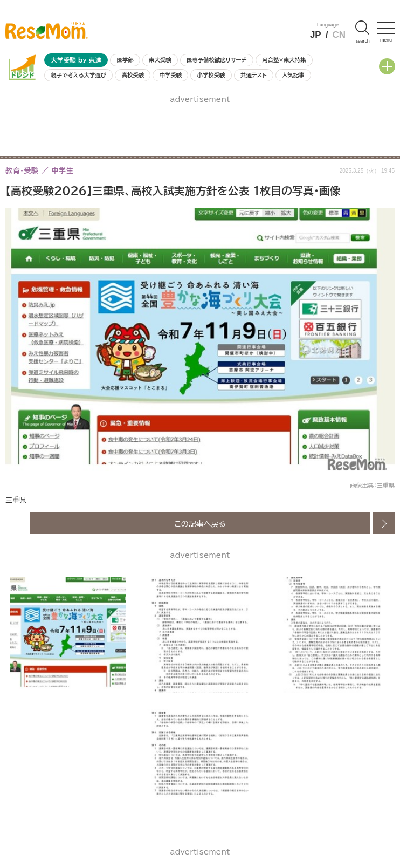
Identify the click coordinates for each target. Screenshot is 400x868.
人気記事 (293, 75)
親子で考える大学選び (78, 75)
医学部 (125, 60)
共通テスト (254, 75)
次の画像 (384, 523)
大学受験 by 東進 (76, 60)
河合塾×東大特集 (284, 60)
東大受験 (160, 60)
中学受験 (171, 75)
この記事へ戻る (200, 523)
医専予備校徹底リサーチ (217, 60)
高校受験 (133, 75)
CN (339, 35)
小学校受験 (211, 75)
